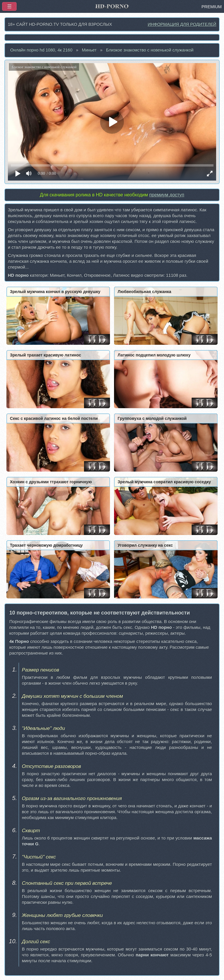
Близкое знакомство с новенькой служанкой (150, 50)
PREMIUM (212, 7)
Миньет (89, 50)
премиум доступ (167, 195)
